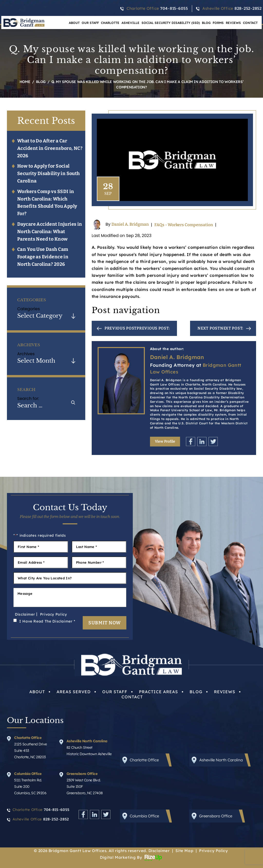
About (37, 692)
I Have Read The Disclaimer (47, 621)
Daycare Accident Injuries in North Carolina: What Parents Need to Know (50, 232)
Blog (206, 23)
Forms (218, 23)
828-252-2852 (248, 8)
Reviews (233, 23)
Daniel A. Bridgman (130, 225)
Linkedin (202, 441)
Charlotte (110, 23)
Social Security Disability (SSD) (171, 23)
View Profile (165, 441)
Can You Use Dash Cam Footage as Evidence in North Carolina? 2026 (43, 257)
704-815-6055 (174, 8)
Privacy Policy (54, 614)
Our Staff (90, 23)
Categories (29, 309)
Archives (26, 354)
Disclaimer (25, 614)
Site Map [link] (184, 851)
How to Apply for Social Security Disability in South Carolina (49, 173)
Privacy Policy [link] (213, 851)
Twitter (213, 441)
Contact (250, 23)
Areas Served (74, 692)
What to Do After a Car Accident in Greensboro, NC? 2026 (50, 148)
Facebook (191, 441)
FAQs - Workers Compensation (184, 225)
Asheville (130, 23)
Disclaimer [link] (159, 851)
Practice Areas (158, 692)
